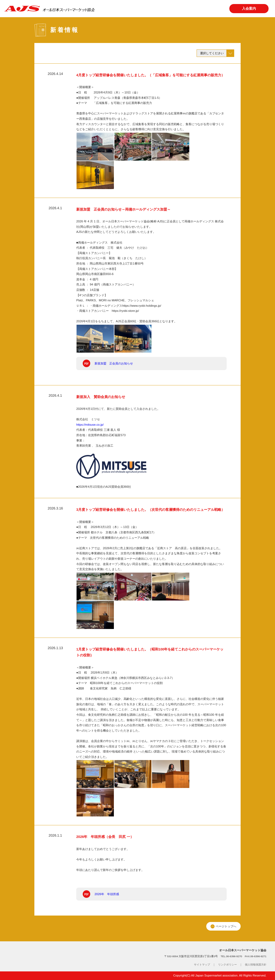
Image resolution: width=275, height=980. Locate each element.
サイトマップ (202, 965)
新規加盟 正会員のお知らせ (114, 363)
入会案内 (249, 8)
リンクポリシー (227, 965)
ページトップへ (223, 926)
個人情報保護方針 (256, 965)
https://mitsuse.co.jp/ (90, 425)
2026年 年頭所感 (107, 894)
